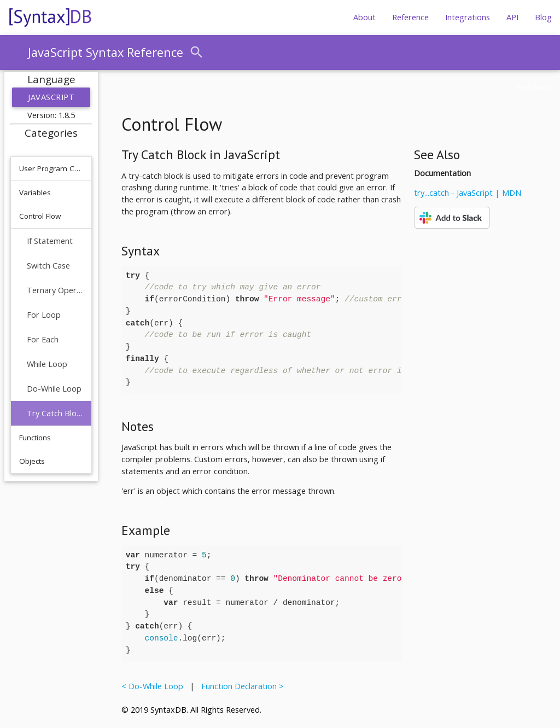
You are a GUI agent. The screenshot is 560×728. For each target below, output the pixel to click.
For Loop (44, 315)
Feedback (534, 87)
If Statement (50, 241)
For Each (43, 339)
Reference (410, 17)
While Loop (47, 364)
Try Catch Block (55, 413)
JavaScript (51, 97)
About (364, 17)
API (512, 17)
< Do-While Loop (154, 686)
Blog (543, 17)
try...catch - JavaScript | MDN (468, 193)
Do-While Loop (54, 389)
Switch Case (48, 266)
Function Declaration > (240, 686)
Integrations (468, 17)
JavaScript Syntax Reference (106, 52)
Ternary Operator (55, 290)
